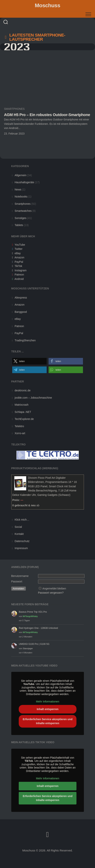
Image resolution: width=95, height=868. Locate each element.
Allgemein (21, 175)
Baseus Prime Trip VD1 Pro (33, 612)
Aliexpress (21, 298)
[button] (29, 361)
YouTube (20, 245)
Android (19, 279)
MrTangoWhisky (30, 616)
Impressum (21, 548)
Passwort (17, 581)
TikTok (18, 266)
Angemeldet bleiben (54, 588)
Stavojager (28, 648)
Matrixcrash (22, 405)
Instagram (20, 270)
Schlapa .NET (23, 412)
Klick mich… (22, 520)
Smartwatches (23, 211)
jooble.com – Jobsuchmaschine (33, 398)
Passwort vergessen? (51, 593)
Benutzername (20, 576)
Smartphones (14, 109)
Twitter (18, 249)
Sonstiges (21, 218)
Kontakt (19, 534)
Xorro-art (20, 433)
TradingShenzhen (25, 340)
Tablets (19, 225)
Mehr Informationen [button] (47, 702)
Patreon (19, 275)
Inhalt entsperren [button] (48, 709)
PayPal (19, 262)
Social (18, 527)
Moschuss (47, 5)
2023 (17, 47)
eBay (18, 253)
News (18, 190)
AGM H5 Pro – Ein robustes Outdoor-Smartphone (47, 115)
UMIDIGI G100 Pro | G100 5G (34, 644)
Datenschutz (22, 541)
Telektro (19, 426)
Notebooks (21, 197)
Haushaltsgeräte (24, 182)
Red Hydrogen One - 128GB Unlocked (39, 628)
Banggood (21, 312)
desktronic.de (23, 390)
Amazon (19, 257)
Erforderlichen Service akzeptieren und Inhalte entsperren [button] (48, 721)
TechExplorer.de (24, 419)
